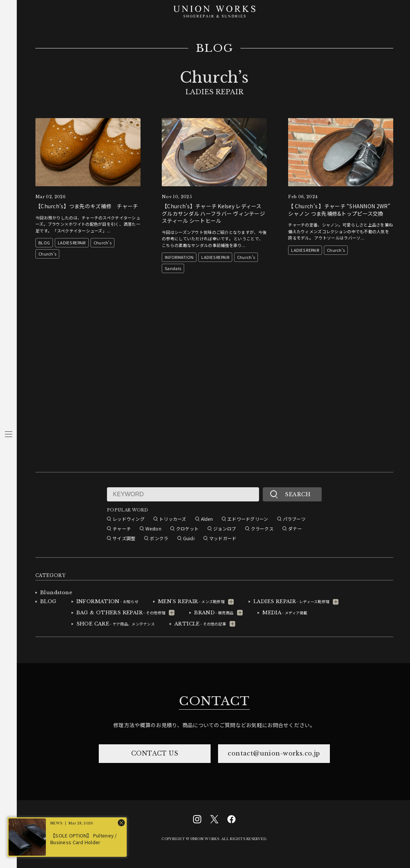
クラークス (262, 528)
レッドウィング (129, 519)
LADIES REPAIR (72, 243)
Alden (207, 519)
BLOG (215, 48)
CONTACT (214, 701)
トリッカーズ (173, 519)
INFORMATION (179, 257)
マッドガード (223, 538)
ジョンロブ (225, 528)
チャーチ (122, 528)
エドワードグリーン (248, 519)
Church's (102, 243)
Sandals (173, 268)
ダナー (295, 528)
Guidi (189, 538)
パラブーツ (294, 519)
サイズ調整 (124, 538)
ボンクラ (159, 538)
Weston (153, 528)
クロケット (187, 528)
